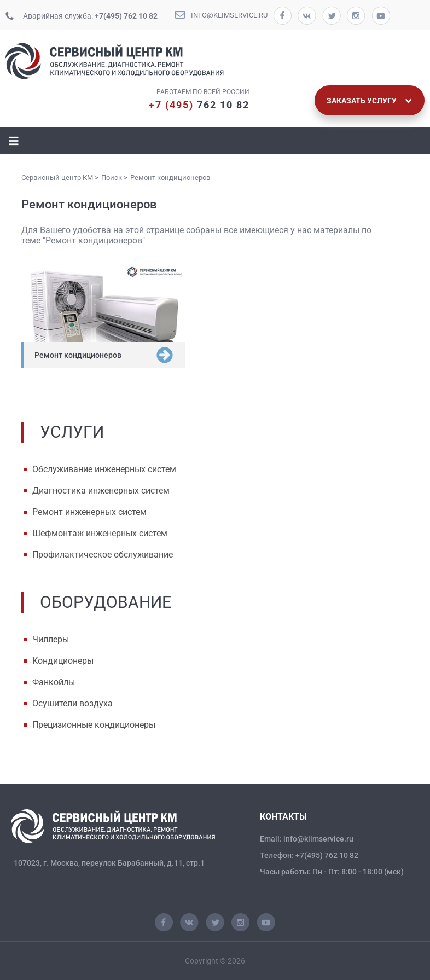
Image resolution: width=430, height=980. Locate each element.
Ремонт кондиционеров (78, 355)
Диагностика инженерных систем (101, 491)
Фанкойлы (54, 682)
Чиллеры (51, 639)
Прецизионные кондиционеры (94, 725)
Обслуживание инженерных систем (104, 469)
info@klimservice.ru (229, 15)
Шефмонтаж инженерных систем (100, 533)
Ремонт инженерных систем (89, 512)
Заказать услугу (369, 101)
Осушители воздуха (72, 703)
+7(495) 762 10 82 (126, 16)
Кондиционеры (63, 661)
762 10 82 (199, 105)
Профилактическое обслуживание (103, 555)
